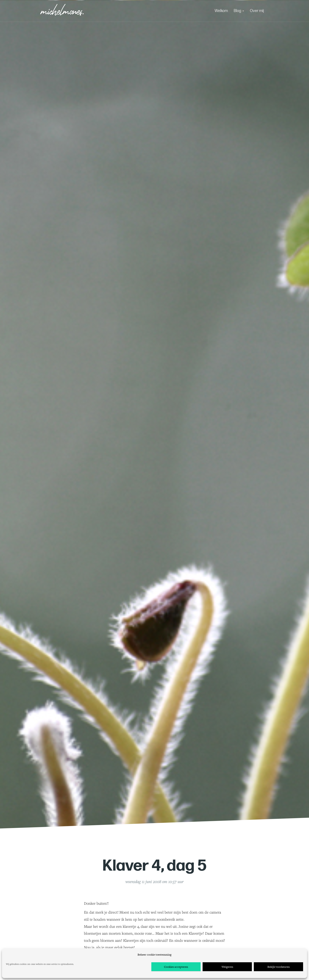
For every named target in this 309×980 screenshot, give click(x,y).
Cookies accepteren (176, 967)
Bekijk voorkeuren (279, 967)
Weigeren (227, 967)
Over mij (257, 11)
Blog (239, 11)
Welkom (221, 11)
